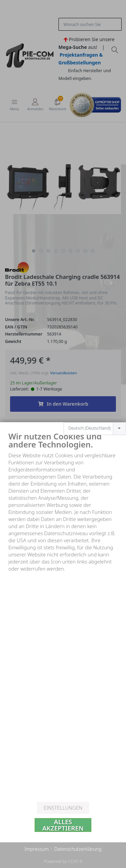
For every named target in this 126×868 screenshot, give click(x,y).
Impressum (37, 849)
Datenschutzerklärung (78, 849)
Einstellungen (63, 808)
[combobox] (95, 408)
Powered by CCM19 (63, 861)
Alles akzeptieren (63, 825)
